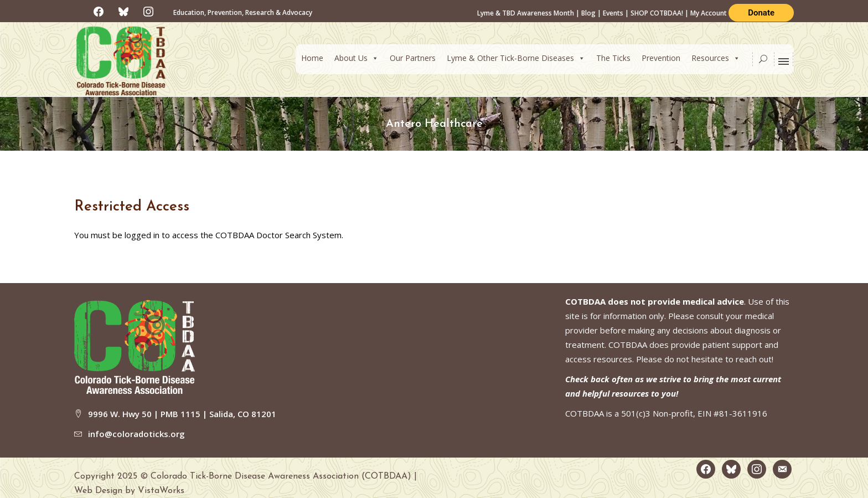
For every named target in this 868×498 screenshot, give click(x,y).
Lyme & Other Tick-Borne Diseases (516, 58)
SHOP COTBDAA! (657, 13)
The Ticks (613, 58)
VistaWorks (161, 491)
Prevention (661, 58)
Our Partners (413, 58)
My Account (709, 13)
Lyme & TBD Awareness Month (526, 13)
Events (613, 13)
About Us (356, 58)
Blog (588, 13)
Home (312, 58)
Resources (716, 58)
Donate (761, 13)
